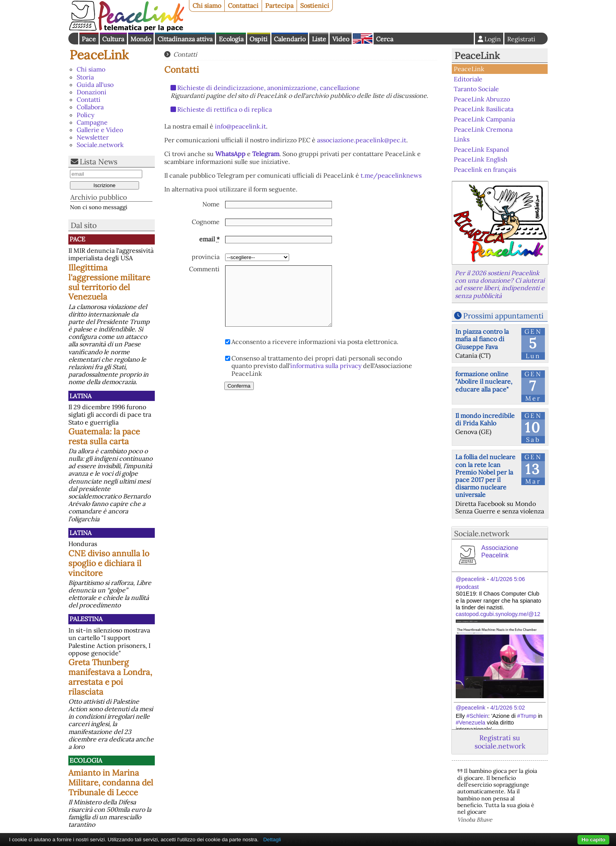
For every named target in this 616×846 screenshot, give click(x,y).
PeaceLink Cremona (483, 129)
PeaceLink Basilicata (484, 109)
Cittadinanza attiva (185, 39)
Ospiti (258, 39)
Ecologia (231, 39)
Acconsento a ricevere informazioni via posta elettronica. (315, 342)
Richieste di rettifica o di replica (225, 109)
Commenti (204, 269)
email (209, 239)
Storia (85, 77)
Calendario (290, 39)
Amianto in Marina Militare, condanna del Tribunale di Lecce (111, 783)
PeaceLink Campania (484, 119)
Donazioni (92, 92)
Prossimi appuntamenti (503, 316)
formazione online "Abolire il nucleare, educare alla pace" (484, 381)
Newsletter (93, 137)
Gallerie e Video (100, 130)
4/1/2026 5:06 (508, 579)
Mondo (141, 39)
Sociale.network (100, 145)
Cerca (385, 39)
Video (341, 39)
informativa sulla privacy (326, 366)
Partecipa (279, 6)
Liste (319, 39)
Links (462, 139)
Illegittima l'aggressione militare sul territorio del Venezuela (109, 282)
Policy (85, 115)
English (363, 39)
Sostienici (315, 6)
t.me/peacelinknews (391, 175)
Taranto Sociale (476, 89)
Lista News (99, 162)
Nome (211, 204)
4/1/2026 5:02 (508, 708)
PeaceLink (99, 55)
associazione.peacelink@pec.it (362, 140)
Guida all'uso (95, 85)
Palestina (86, 619)
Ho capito (593, 840)
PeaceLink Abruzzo (482, 99)
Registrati (521, 39)
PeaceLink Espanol (481, 149)
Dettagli (272, 840)
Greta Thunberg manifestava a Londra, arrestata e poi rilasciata (110, 677)
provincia (206, 257)
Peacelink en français (485, 169)
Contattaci (243, 6)
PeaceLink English (481, 159)
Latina (81, 396)
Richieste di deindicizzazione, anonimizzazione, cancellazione (269, 88)
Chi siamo (207, 6)
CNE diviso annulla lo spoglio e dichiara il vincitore (109, 563)
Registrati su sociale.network (500, 742)
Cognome (206, 222)
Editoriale (468, 79)
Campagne (92, 122)
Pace (89, 39)
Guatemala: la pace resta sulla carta (104, 436)
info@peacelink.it (240, 126)
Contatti (89, 99)
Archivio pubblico (99, 197)
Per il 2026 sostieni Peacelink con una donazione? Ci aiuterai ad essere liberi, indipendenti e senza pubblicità (500, 284)
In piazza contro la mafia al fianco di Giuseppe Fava (482, 339)
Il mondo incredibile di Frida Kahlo (485, 419)
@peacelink (470, 579)
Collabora (90, 107)
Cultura (113, 39)
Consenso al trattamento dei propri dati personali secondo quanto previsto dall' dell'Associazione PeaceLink (322, 366)
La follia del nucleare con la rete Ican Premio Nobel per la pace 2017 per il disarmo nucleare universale (485, 476)
